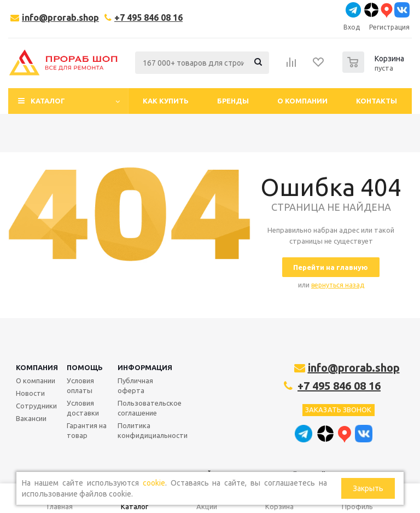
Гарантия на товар (87, 430)
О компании (36, 381)
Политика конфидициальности (153, 430)
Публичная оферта (135, 385)
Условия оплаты (80, 385)
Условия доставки (83, 408)
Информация (145, 367)
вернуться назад (338, 285)
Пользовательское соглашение (150, 408)
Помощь (85, 367)
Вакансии (31, 418)
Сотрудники (36, 406)
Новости (30, 393)
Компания (37, 367)
